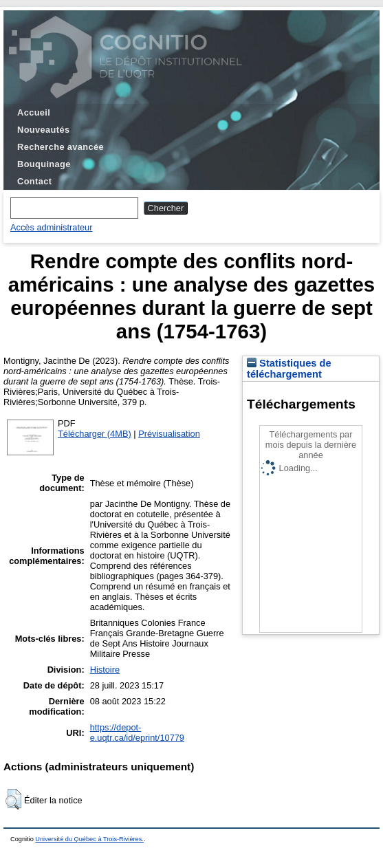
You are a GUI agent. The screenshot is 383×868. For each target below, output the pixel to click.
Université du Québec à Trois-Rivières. (89, 839)
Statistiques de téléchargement (289, 369)
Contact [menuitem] (34, 181)
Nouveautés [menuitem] (43, 130)
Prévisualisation (169, 434)
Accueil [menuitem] (34, 112)
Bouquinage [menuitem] (44, 164)
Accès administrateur (51, 227)
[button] (13, 799)
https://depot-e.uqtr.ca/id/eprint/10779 (137, 733)
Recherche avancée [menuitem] (61, 147)
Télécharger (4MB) (95, 434)
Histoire (105, 670)
